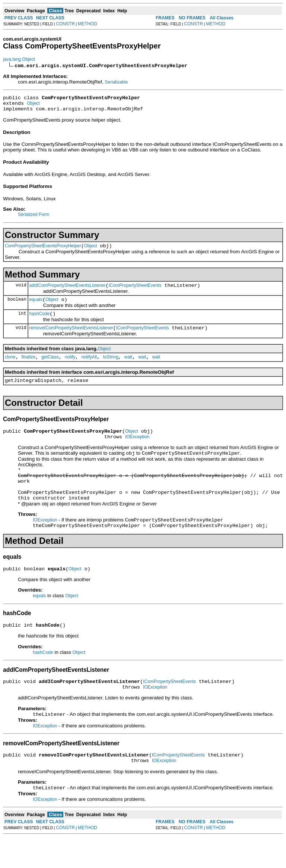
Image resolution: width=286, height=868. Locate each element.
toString (110, 367)
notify (70, 367)
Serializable (116, 82)
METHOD (88, 24)
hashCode (40, 322)
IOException (137, 450)
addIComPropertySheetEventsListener (68, 291)
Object (33, 106)
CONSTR (65, 24)
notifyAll (89, 367)
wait (128, 367)
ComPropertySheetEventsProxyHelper (43, 250)
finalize (28, 367)
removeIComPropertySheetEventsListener (71, 337)
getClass (50, 367)
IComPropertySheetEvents (135, 291)
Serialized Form (34, 218)
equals (36, 306)
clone (10, 367)
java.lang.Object (19, 59)
